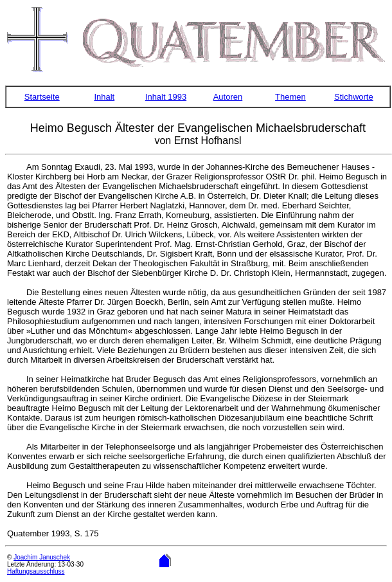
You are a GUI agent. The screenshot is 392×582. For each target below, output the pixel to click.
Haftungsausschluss (36, 571)
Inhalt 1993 (166, 97)
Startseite (42, 97)
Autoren (228, 97)
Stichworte (354, 97)
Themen (290, 97)
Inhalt (104, 97)
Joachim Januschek (42, 557)
